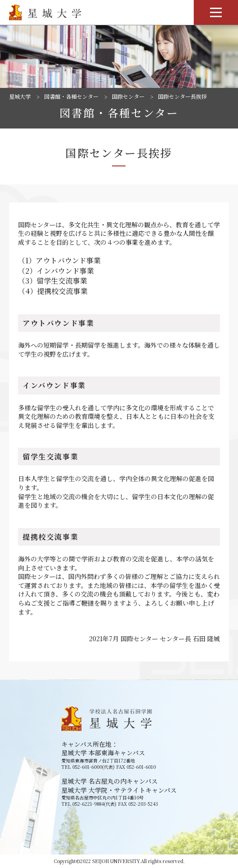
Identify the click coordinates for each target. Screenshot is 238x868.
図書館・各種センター (71, 96)
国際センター (128, 96)
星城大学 (20, 96)
